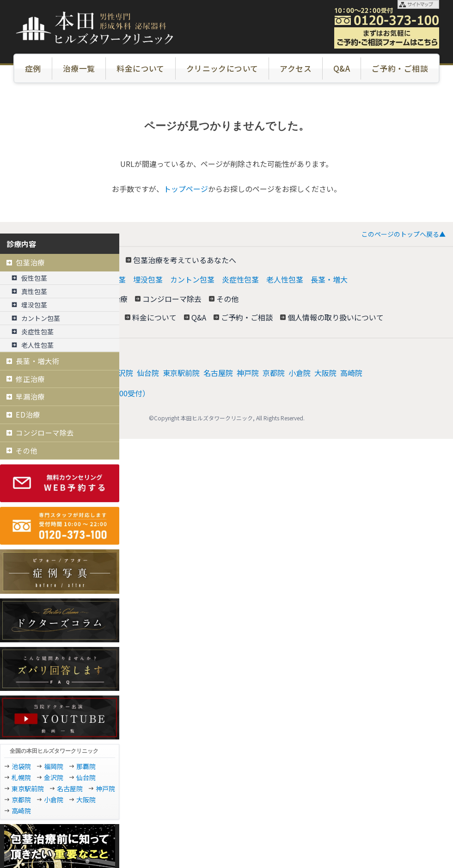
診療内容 (21, 244)
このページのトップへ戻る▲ (404, 234)
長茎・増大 (329, 279)
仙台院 (148, 373)
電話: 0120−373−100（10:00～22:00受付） (79, 393)
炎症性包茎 (240, 279)
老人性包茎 (285, 279)
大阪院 (325, 373)
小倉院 (300, 373)
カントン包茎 (192, 279)
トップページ (186, 189)
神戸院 (248, 373)
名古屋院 (218, 373)
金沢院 (122, 373)
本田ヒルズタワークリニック (55, 352)
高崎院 (351, 373)
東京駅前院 (181, 373)
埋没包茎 (148, 279)
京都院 (274, 373)
